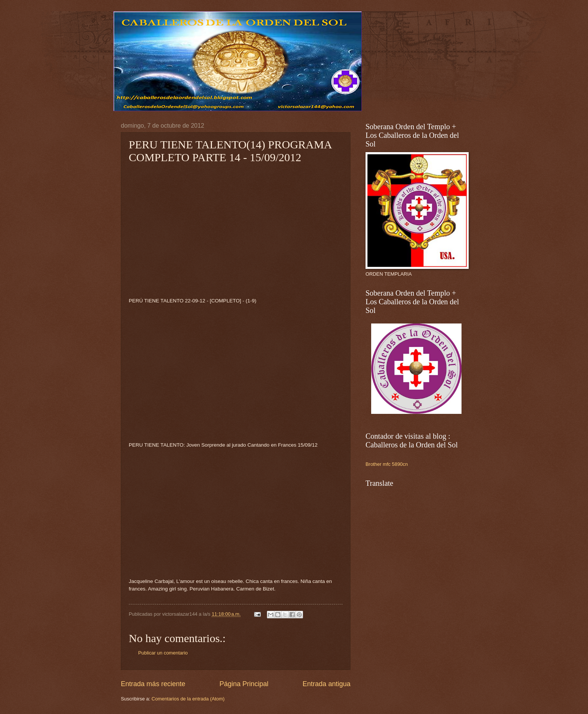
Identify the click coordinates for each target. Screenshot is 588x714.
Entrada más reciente (153, 684)
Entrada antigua (327, 684)
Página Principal (244, 684)
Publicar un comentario (163, 653)
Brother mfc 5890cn (387, 464)
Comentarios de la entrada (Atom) (188, 699)
